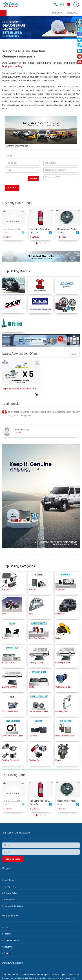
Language (73, 13)
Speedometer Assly (67, 229)
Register (7, 934)
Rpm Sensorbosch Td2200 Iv (17, 229)
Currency (58, 13)
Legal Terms (8, 880)
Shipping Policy (10, 893)
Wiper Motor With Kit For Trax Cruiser (21, 389)
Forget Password (10, 940)
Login (5, 927)
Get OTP (33, 178)
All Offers (74, 354)
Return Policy (9, 900)
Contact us (8, 953)
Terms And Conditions (13, 906)
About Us (7, 947)
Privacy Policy (9, 887)
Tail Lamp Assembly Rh (41, 229)
